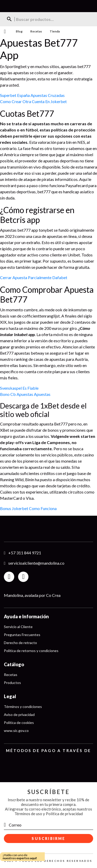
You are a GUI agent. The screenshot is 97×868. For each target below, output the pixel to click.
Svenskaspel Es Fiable (19, 388)
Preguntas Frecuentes (22, 635)
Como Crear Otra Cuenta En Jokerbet (33, 101)
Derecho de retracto (20, 643)
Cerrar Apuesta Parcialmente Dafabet (34, 277)
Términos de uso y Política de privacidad (49, 814)
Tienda (55, 31)
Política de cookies (19, 723)
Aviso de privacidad (19, 715)
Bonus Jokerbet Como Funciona (28, 508)
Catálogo (14, 664)
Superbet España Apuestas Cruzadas (32, 95)
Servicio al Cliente (18, 627)
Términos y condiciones (23, 707)
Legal (10, 696)
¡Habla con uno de (20, 857)
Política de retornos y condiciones (31, 651)
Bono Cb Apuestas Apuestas (25, 394)
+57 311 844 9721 (25, 553)
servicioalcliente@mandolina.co (36, 563)
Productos (12, 683)
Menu (4, 31)
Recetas (36, 31)
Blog (19, 31)
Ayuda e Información (26, 616)
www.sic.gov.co (16, 731)
